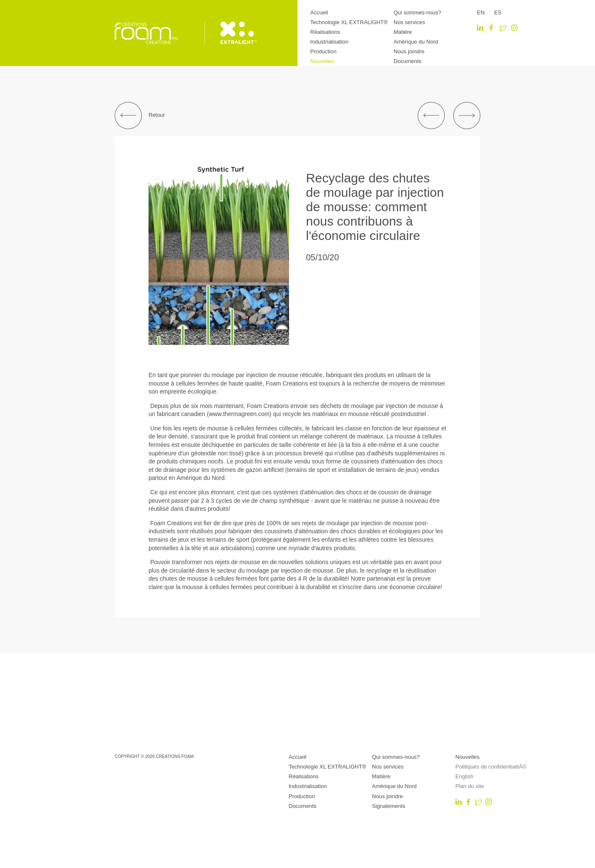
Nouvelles (322, 61)
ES (498, 12)
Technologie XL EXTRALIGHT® (349, 22)
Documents (408, 61)
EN (481, 12)
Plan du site (470, 786)
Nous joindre (409, 51)
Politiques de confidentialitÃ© (491, 767)
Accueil (319, 12)
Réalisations (325, 32)
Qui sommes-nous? (417, 12)
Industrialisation (329, 42)
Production (323, 51)
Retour (140, 116)
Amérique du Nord (416, 42)
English (464, 776)
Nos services (409, 22)
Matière (403, 32)
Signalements (389, 806)
